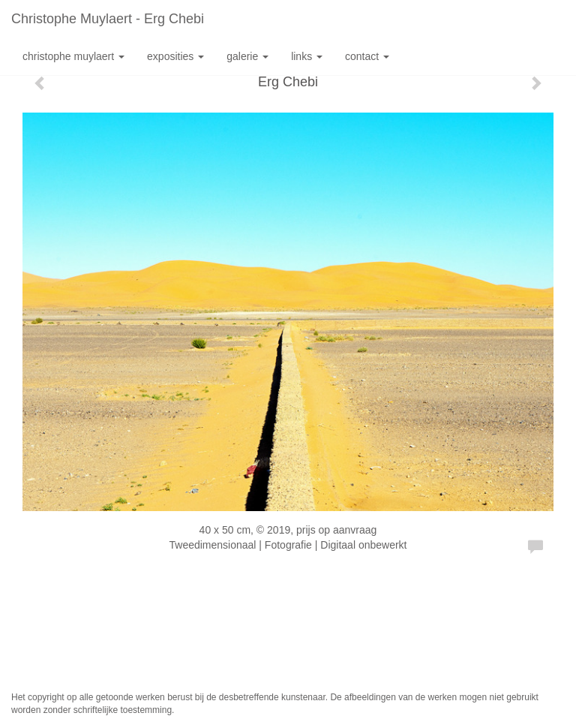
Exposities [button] (175, 56)
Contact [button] (367, 56)
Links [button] (307, 56)
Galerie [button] (247, 56)
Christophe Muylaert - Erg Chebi (108, 19)
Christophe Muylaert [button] (73, 56)
